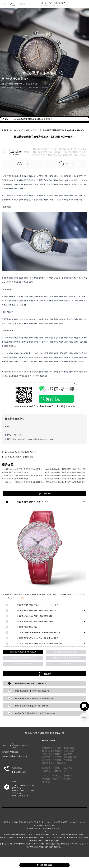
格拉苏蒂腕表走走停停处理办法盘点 (15, 479)
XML (45, 831)
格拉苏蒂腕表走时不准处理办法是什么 (22, 452)
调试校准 (46, 781)
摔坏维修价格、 (49, 763)
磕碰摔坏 (61, 763)
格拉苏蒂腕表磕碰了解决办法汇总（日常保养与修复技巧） (39, 638)
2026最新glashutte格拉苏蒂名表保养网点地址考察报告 (22, 469)
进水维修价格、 (56, 750)
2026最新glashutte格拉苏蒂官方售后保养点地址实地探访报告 (24, 476)
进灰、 (73, 750)
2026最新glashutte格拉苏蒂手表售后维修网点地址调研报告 (66, 472)
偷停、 (45, 750)
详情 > (24, 597)
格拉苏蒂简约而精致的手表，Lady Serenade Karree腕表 (38, 604)
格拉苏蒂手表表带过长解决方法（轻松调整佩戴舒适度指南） (39, 632)
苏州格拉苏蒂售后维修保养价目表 (23, 657)
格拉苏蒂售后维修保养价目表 (23, 663)
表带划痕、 (58, 760)
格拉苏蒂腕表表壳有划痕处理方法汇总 (16, 472)
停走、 (73, 747)
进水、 (67, 750)
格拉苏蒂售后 (66, 663)
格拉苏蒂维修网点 (61, 822)
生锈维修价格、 (56, 753)
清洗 (66, 770)
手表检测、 (69, 775)
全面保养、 (58, 770)
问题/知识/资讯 (31, 130)
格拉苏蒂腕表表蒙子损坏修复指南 (20, 457)
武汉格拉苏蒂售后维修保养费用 (66, 651)
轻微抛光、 (47, 778)
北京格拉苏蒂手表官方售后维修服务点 (23, 372)
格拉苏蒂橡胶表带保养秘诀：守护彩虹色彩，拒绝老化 (37, 610)
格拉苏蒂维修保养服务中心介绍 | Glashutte (33, 502)
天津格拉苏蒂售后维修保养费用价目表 (66, 657)
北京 (40, 130)
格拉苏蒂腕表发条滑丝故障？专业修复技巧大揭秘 (35, 621)
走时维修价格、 (49, 747)
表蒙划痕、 (69, 760)
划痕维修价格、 (71, 756)
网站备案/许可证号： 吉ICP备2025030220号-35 (44, 828)
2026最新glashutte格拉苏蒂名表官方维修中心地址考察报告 (66, 469)
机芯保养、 (69, 767)
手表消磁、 (67, 778)
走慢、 (67, 747)
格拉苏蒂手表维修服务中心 (56, 3)
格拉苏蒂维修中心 (17, 130)
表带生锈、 (58, 756)
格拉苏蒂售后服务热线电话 (27, 627)
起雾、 (45, 753)
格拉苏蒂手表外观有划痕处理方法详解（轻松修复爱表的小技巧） (41, 643)
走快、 (60, 747)
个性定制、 (47, 775)
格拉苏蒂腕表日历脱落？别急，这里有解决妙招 (34, 615)
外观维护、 (58, 767)
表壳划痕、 (47, 760)
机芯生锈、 (69, 753)
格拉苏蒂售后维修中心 (12, 176)
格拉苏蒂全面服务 (48, 740)
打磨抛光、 (47, 770)
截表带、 (57, 778)
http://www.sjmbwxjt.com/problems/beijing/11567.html (34, 439)
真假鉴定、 (58, 775)
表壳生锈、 (47, 756)
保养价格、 (47, 767)
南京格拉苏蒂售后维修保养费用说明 (23, 651)
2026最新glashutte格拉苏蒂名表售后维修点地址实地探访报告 (24, 482)
